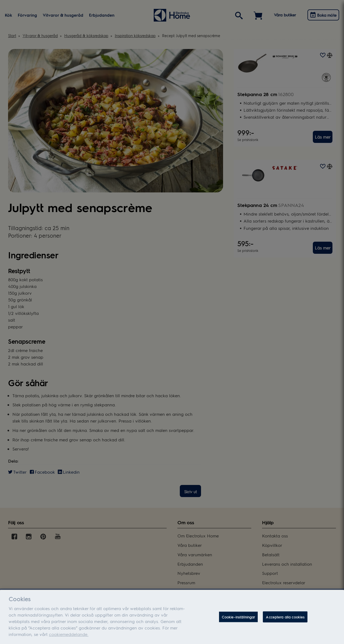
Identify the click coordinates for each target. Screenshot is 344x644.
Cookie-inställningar (239, 620)
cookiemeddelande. (69, 637)
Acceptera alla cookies (285, 620)
